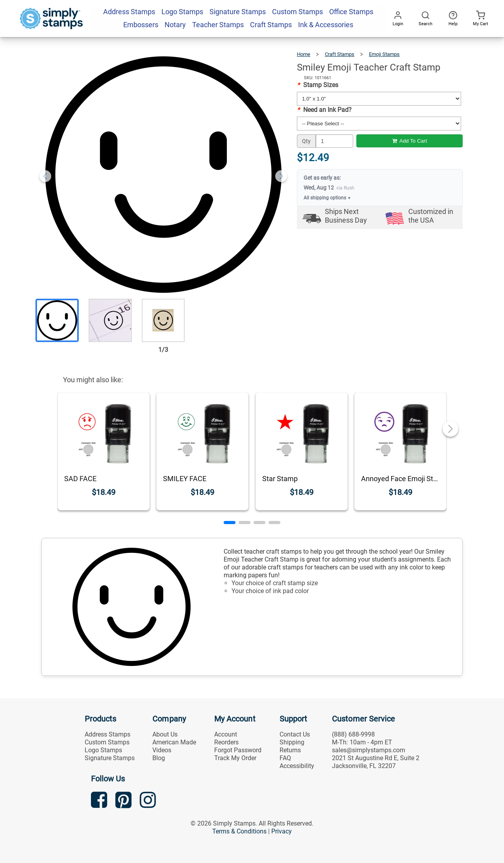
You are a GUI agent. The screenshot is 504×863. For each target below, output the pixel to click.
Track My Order (235, 758)
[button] (230, 523)
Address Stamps (107, 734)
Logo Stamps (103, 750)
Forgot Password (238, 750)
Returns (290, 750)
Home (304, 54)
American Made (174, 742)
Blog (159, 758)
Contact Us (295, 734)
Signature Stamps (110, 758)
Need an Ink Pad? (324, 110)
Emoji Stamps (384, 54)
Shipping (292, 742)
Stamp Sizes (318, 85)
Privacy (282, 831)
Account (226, 734)
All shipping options (327, 198)
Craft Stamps (340, 54)
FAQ (285, 758)
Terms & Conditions (239, 831)
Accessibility (297, 766)
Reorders (226, 742)
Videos (162, 750)
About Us (165, 734)
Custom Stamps (107, 742)
